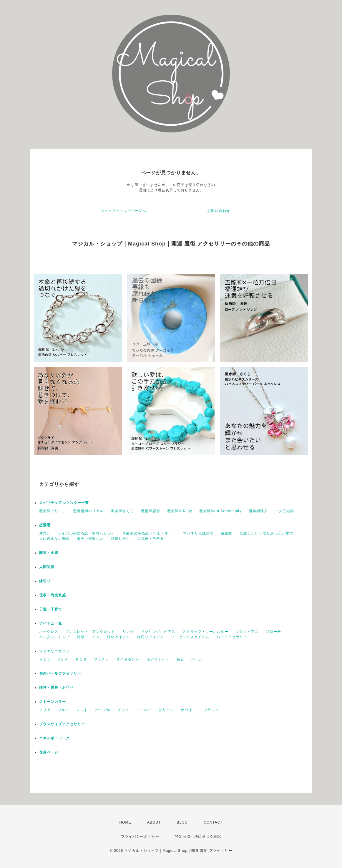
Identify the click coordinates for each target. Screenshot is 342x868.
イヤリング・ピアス (158, 632)
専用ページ (49, 752)
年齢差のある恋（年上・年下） (149, 533)
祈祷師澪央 (258, 511)
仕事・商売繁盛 (53, 595)
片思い (45, 533)
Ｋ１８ (81, 659)
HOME (125, 822)
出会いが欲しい (90, 539)
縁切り (45, 581)
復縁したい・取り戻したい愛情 (266, 533)
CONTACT (213, 822)
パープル (103, 710)
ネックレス (49, 632)
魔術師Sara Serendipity (220, 511)
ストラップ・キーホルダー (205, 632)
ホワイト (189, 710)
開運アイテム (88, 637)
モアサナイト (158, 659)
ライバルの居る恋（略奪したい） (86, 533)
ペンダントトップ (54, 637)
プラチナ (102, 659)
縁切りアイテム (151, 637)
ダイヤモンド (128, 659)
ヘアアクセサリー (232, 637)
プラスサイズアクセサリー (62, 724)
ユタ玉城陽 (284, 511)
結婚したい (121, 539)
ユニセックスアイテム (190, 637)
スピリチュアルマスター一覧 (64, 503)
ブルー (63, 710)
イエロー (144, 710)
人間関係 (47, 567)
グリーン (166, 710)
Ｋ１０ (45, 659)
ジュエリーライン (54, 651)
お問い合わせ (219, 211)
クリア (45, 710)
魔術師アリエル (53, 511)
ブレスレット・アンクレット (90, 632)
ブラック (211, 710)
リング (128, 632)
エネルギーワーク (54, 738)
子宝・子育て (51, 609)
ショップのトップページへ (123, 211)
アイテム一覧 (51, 623)
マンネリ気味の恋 (198, 533)
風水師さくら (122, 511)
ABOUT (154, 822)
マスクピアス (247, 632)
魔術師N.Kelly (180, 511)
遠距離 (226, 533)
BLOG (182, 822)
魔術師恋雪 (151, 511)
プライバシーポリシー (140, 837)
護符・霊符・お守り (56, 688)
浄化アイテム (119, 637)
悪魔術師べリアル (88, 511)
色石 (180, 659)
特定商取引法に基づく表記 (198, 837)
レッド (82, 710)
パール (197, 659)
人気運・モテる (151, 539)
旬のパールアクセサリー (60, 673)
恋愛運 (45, 525)
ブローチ (273, 632)
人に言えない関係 (54, 539)
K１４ (63, 659)
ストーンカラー (53, 702)
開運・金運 (49, 553)
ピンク (123, 710)
